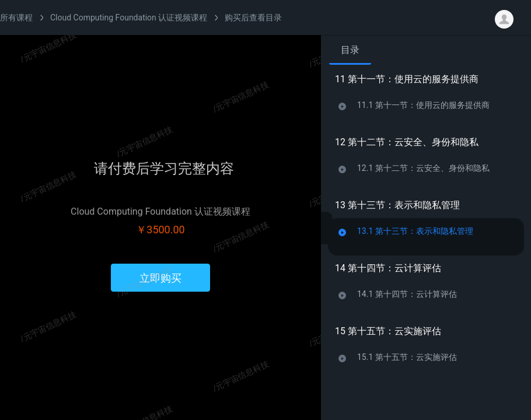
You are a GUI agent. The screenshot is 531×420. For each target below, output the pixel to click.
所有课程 (16, 17)
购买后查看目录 (253, 17)
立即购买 (160, 278)
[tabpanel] (426, 238)
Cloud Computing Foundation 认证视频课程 (129, 17)
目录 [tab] (350, 50)
